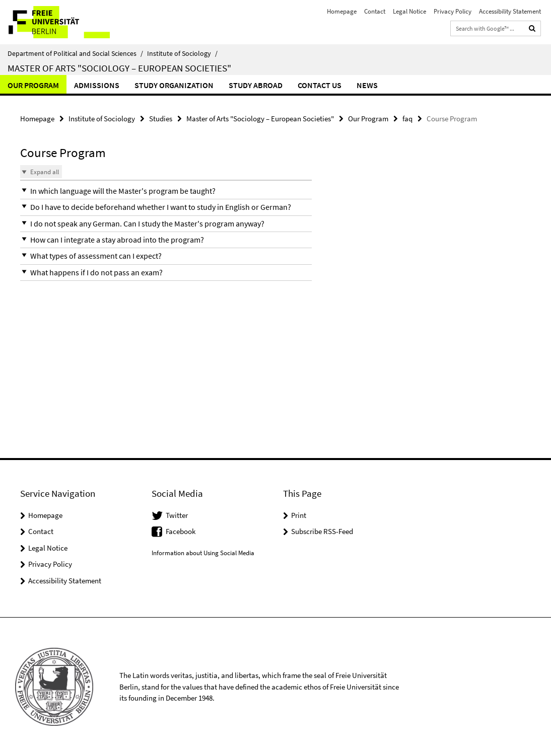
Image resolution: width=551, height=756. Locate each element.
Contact (375, 11)
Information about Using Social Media (203, 553)
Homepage (342, 11)
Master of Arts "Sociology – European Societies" (119, 68)
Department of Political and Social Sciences (75, 53)
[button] (166, 191)
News (367, 85)
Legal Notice (409, 11)
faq (407, 119)
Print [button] (299, 515)
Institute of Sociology (182, 53)
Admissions (97, 85)
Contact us (320, 85)
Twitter (177, 515)
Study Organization (174, 85)
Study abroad (256, 85)
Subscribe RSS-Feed (322, 531)
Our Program (33, 85)
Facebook (181, 531)
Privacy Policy (453, 11)
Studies (161, 119)
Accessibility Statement (510, 11)
